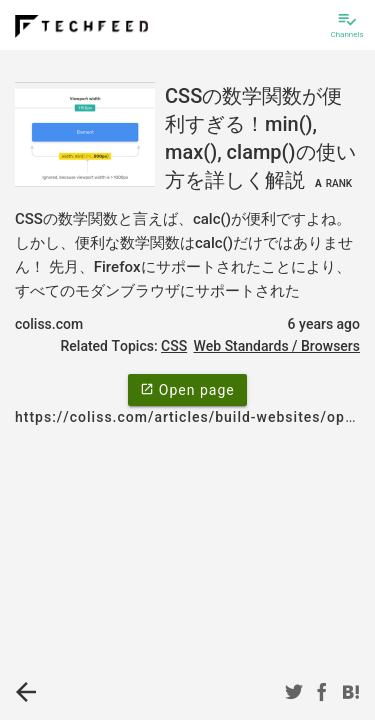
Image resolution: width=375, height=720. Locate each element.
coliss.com (49, 324)
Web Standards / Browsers (276, 346)
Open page (187, 389)
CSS (174, 346)
